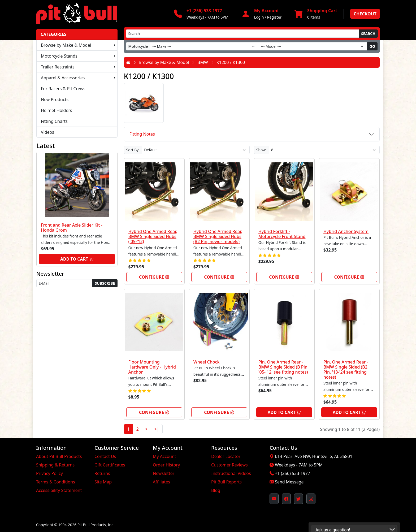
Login (259, 17)
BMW (203, 62)
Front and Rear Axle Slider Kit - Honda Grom (72, 228)
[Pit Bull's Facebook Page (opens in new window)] (286, 499)
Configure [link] (154, 277)
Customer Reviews (229, 465)
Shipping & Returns (55, 465)
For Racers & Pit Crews (63, 89)
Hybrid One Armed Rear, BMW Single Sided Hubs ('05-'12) (153, 236)
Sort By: (133, 150)
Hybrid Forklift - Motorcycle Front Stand (282, 234)
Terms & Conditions (56, 482)
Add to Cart (77, 259)
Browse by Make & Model (66, 45)
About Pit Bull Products (59, 456)
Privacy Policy (49, 473)
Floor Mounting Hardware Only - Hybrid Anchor (152, 367)
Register (274, 17)
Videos (47, 132)
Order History (166, 465)
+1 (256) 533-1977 (292, 473)
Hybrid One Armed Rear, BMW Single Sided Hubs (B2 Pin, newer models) (218, 236)
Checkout (365, 14)
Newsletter (164, 473)
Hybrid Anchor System (346, 231)
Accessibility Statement (59, 490)
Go (372, 46)
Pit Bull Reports (226, 482)
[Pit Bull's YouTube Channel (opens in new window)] (274, 499)
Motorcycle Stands (59, 56)
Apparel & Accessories (63, 78)
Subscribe (105, 283)
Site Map (103, 482)
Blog (216, 490)
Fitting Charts (54, 121)
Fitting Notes (142, 134)
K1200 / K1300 (231, 62)
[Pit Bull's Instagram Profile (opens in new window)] (311, 499)
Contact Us (105, 456)
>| (157, 429)
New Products (55, 100)
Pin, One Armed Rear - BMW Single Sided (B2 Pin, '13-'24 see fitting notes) (346, 370)
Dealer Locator (226, 456)
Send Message (289, 482)
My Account (164, 456)
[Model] (313, 46)
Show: (261, 150)
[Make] (204, 46)
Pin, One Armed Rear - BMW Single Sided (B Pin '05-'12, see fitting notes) (283, 367)
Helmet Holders (57, 110)
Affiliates (161, 482)
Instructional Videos (231, 473)
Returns (102, 473)
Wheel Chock (207, 362)
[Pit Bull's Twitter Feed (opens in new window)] (298, 499)
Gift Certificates (110, 465)
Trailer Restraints (58, 67)
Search (368, 34)
